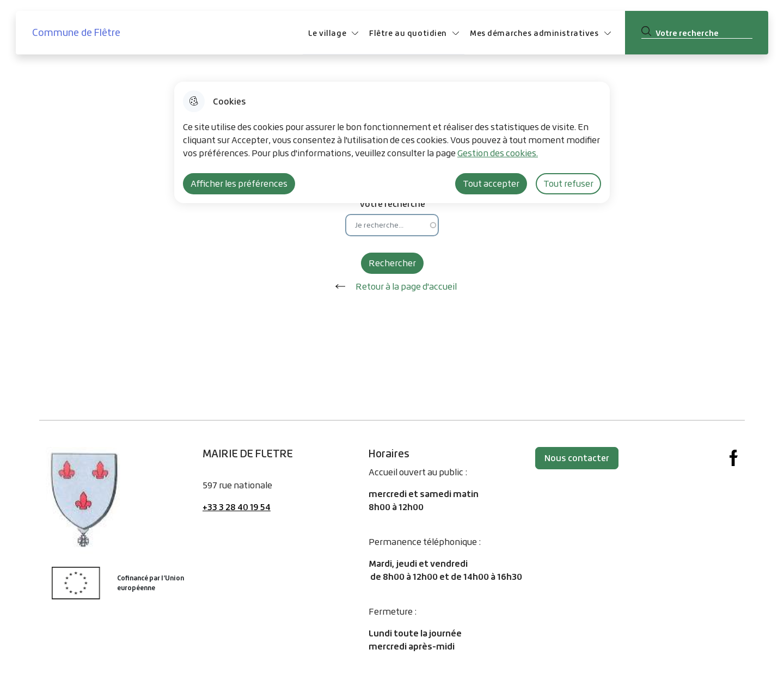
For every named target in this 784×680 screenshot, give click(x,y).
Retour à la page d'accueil (392, 286)
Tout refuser (568, 183)
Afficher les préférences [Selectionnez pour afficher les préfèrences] (239, 183)
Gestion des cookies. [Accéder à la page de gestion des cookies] (498, 153)
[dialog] (392, 142)
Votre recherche (392, 203)
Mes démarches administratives (534, 33)
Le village (327, 33)
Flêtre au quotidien (408, 33)
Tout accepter (491, 183)
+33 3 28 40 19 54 (237, 507)
